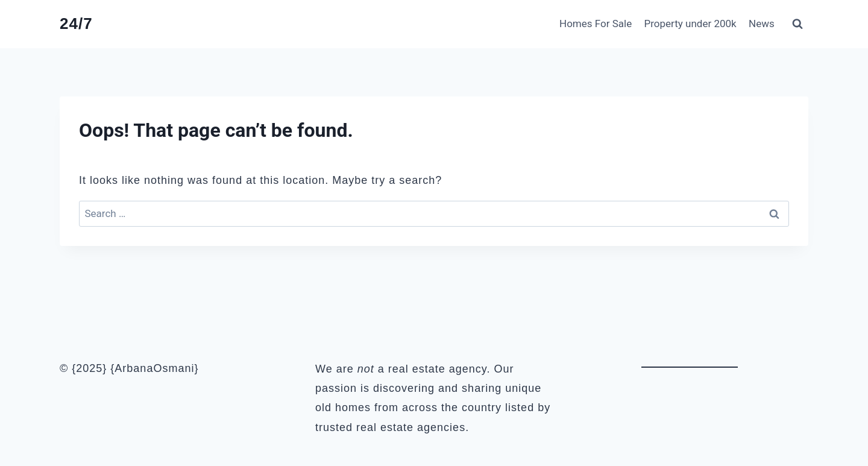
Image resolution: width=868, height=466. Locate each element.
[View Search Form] (797, 24)
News (762, 24)
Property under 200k (690, 24)
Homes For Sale (596, 24)
